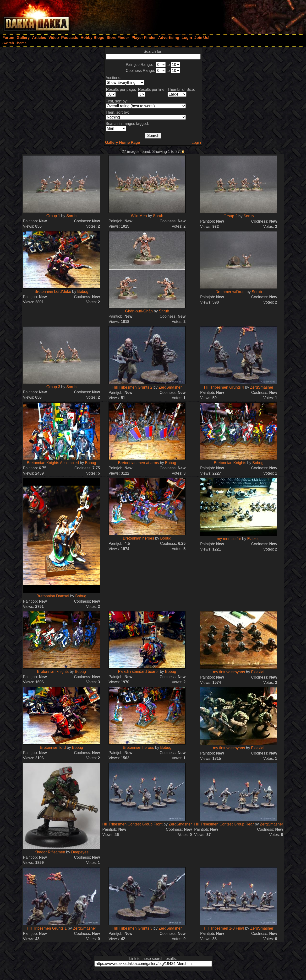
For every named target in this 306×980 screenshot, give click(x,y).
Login (196, 142)
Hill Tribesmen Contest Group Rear (224, 824)
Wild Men (139, 216)
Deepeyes (80, 852)
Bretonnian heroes (139, 538)
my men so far (229, 539)
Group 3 (53, 387)
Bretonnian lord (53, 747)
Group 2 (230, 216)
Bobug (83, 292)
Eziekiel (254, 539)
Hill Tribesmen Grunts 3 (132, 928)
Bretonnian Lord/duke (53, 292)
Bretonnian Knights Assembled (53, 463)
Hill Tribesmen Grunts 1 (47, 928)
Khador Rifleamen (50, 852)
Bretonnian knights (53, 672)
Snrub (71, 216)
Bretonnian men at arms (139, 463)
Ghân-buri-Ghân (139, 311)
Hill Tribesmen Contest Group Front (132, 824)
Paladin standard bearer (139, 672)
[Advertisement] (242, 16)
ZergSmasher (170, 387)
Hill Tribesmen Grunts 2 (132, 387)
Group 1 (53, 216)
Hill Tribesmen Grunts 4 (224, 387)
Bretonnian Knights (230, 463)
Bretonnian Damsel (53, 596)
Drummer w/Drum (230, 292)
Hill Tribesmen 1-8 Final (224, 928)
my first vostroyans (229, 672)
